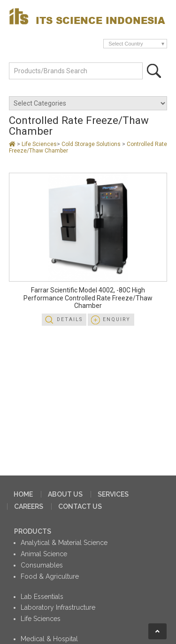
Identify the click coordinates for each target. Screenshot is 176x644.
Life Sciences (39, 144)
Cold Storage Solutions (92, 144)
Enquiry (117, 319)
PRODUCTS (33, 531)
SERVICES (113, 494)
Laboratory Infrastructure (58, 607)
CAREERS (29, 506)
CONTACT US (80, 506)
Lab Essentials (42, 597)
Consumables (42, 565)
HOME (23, 494)
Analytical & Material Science (64, 543)
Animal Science (44, 554)
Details (70, 319)
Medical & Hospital (49, 639)
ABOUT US (65, 494)
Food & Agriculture (50, 576)
